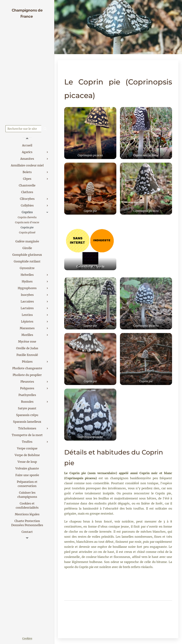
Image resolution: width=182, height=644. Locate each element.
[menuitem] (27, 145)
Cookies (27, 638)
